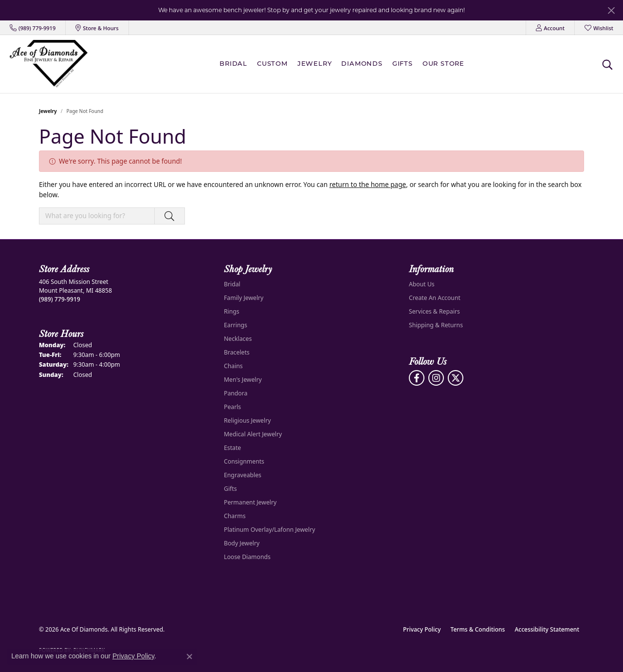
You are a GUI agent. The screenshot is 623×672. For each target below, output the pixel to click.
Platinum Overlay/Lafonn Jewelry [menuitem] (269, 530)
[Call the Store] (60, 299)
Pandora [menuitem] (236, 393)
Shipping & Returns (436, 325)
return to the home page (368, 184)
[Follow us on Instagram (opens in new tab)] (436, 378)
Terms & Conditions (478, 629)
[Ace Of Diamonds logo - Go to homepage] (49, 64)
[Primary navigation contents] (344, 64)
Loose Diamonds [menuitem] (247, 557)
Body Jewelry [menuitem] (242, 543)
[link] (33, 28)
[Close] (611, 10)
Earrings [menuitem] (236, 325)
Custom (272, 64)
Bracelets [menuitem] (237, 352)
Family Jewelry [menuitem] (244, 298)
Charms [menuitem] (235, 516)
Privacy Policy (422, 629)
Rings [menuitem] (232, 311)
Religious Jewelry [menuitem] (247, 420)
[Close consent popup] (189, 656)
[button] (550, 28)
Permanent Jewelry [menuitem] (250, 502)
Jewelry (315, 64)
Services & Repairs (434, 311)
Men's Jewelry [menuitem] (243, 380)
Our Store (443, 64)
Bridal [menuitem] (232, 284)
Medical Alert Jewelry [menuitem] (253, 434)
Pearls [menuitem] (232, 407)
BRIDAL (233, 64)
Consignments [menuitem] (244, 461)
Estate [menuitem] (232, 448)
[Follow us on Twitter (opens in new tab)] (456, 378)
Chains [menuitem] (233, 366)
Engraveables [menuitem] (243, 475)
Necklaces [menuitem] (238, 339)
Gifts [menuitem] (230, 489)
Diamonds (362, 64)
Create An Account (435, 298)
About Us (422, 284)
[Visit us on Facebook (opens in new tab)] (417, 378)
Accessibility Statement (547, 629)
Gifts (403, 64)
